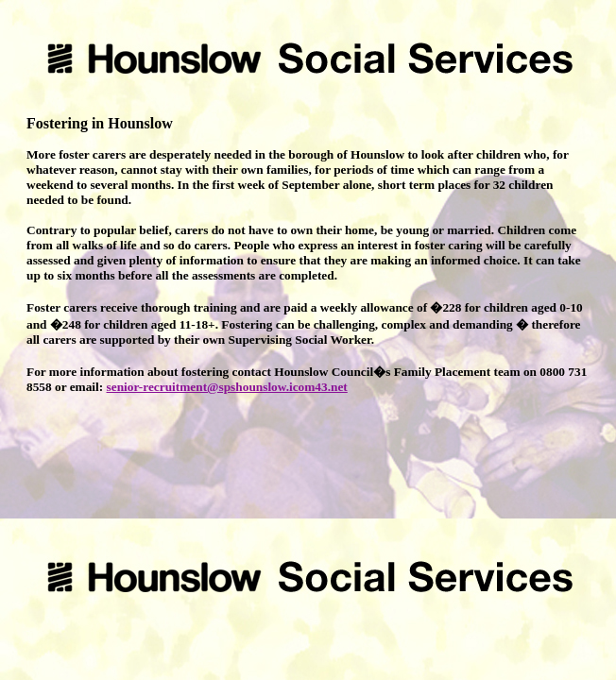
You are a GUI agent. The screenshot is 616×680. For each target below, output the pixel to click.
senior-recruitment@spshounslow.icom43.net (227, 387)
